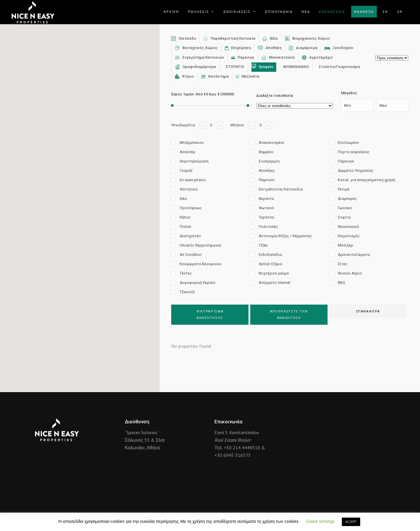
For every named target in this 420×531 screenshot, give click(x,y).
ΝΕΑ (306, 12)
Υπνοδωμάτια (183, 125)
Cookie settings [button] (320, 521)
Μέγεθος (349, 93)
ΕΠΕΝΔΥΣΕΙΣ (332, 12)
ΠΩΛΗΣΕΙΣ (201, 12)
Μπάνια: (237, 125)
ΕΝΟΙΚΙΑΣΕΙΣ (240, 12)
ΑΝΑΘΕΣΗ (364, 12)
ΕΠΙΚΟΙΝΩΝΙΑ (279, 12)
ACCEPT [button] (351, 522)
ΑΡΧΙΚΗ (171, 12)
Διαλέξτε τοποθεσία (275, 96)
